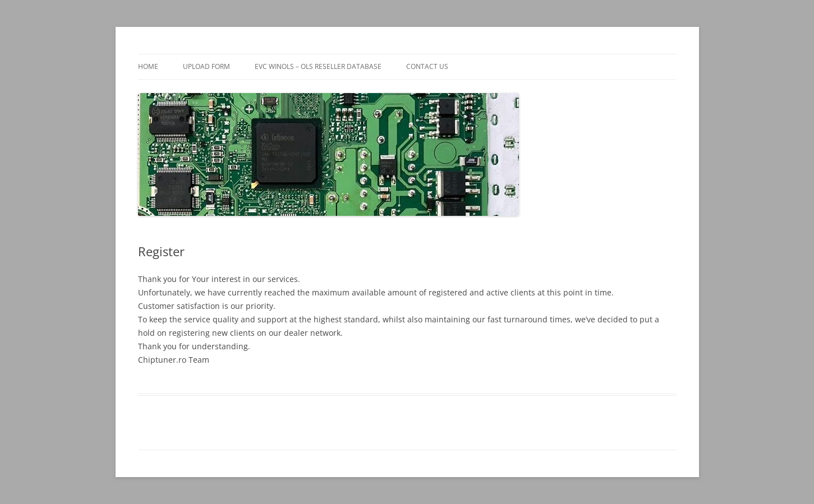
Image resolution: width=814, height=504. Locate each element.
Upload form (206, 66)
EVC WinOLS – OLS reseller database (318, 66)
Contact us (427, 66)
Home (148, 66)
